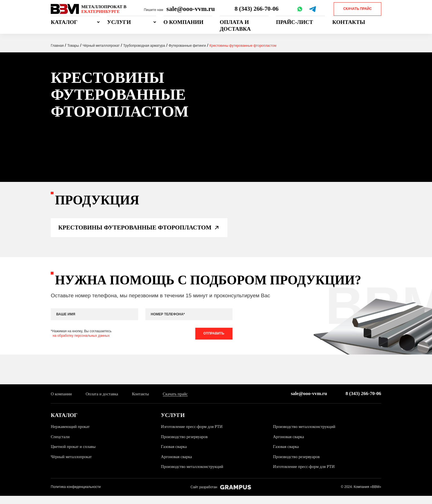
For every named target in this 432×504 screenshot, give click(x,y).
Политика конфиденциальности (76, 495)
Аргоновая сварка (290, 444)
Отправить (212, 340)
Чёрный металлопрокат (72, 464)
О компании (183, 22)
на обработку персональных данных (81, 342)
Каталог (64, 22)
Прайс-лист (294, 22)
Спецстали (61, 444)
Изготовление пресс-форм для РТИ (194, 435)
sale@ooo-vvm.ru (191, 9)
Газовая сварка (175, 455)
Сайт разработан (221, 495)
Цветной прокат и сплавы (74, 455)
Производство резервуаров (186, 444)
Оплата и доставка (235, 25)
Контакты (349, 22)
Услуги (119, 22)
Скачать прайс (357, 9)
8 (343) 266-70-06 (257, 9)
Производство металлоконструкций (306, 435)
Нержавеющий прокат (71, 435)
